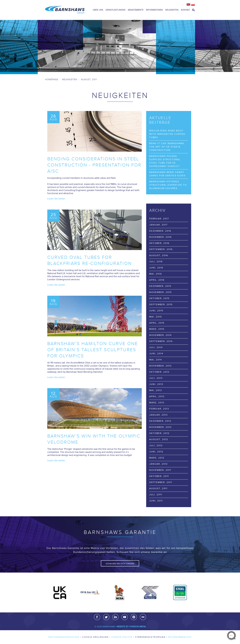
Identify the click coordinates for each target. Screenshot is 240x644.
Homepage (52, 79)
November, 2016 (160, 237)
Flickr (143, 617)
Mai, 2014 (156, 360)
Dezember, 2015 (160, 286)
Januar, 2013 (158, 415)
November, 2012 (160, 427)
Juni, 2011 (156, 501)
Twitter (106, 617)
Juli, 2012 (156, 446)
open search (193, 10)
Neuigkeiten (172, 10)
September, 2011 (161, 482)
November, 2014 (160, 335)
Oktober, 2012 (159, 433)
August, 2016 (159, 255)
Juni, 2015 (156, 311)
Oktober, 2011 (159, 476)
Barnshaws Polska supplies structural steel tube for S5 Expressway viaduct (165, 161)
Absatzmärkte (136, 10)
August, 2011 (158, 488)
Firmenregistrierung (150, 637)
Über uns (98, 10)
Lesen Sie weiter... (57, 199)
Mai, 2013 (156, 390)
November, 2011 (160, 470)
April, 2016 (157, 280)
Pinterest (134, 617)
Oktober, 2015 (159, 298)
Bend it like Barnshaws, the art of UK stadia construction (167, 147)
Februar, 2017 (159, 219)
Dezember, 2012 (160, 421)
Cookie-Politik (122, 637)
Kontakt (186, 10)
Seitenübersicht (180, 637)
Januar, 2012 (158, 464)
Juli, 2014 (156, 347)
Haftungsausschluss (64, 637)
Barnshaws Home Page (65, 10)
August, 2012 (159, 439)
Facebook (97, 617)
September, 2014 (161, 341)
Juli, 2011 (156, 495)
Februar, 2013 (159, 409)
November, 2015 (160, 292)
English (188, 5)
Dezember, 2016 (160, 231)
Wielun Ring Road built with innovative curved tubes (167, 134)
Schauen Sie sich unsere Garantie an (120, 564)
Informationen (154, 10)
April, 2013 (157, 397)
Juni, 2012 (156, 452)
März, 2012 (157, 458)
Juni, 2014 (156, 354)
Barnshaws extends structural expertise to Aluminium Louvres (168, 185)
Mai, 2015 (156, 317)
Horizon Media (138, 627)
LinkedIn (115, 617)
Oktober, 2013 (159, 372)
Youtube (125, 617)
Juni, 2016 (156, 268)
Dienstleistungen (115, 10)
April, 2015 (157, 323)
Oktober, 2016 (159, 243)
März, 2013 (157, 403)
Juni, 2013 (156, 384)
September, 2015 (161, 305)
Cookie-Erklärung (96, 637)
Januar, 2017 (158, 225)
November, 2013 (160, 366)
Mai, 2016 (156, 274)
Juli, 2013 (156, 378)
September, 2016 (161, 249)
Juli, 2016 (156, 262)
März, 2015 (157, 329)
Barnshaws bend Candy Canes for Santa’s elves (167, 174)
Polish (193, 5)
